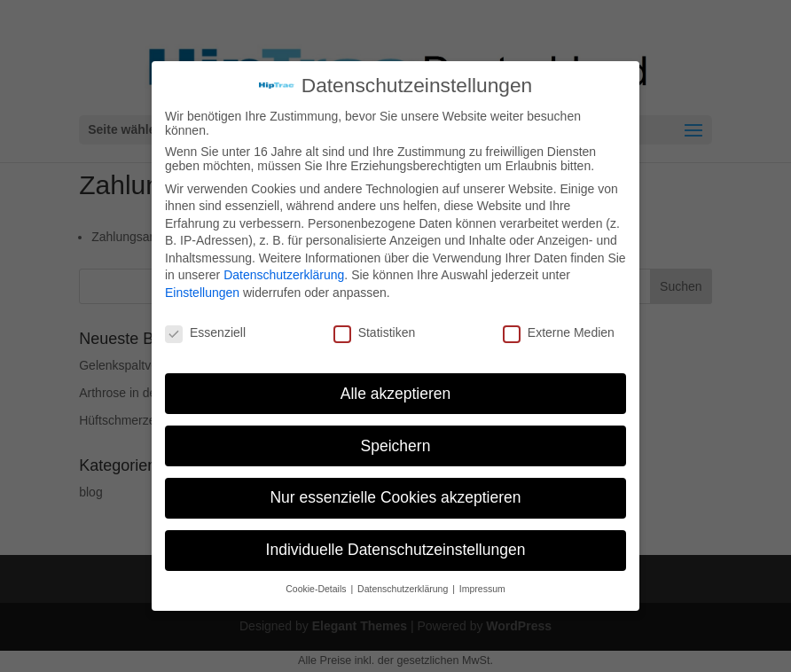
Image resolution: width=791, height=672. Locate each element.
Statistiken (375, 332)
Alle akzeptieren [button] (396, 394)
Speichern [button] (396, 446)
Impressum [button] (482, 589)
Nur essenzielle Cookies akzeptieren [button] (395, 497)
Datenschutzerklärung (284, 275)
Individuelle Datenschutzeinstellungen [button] (396, 550)
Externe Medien (559, 332)
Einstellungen (202, 293)
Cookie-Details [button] (317, 589)
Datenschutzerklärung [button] (404, 589)
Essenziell (205, 332)
